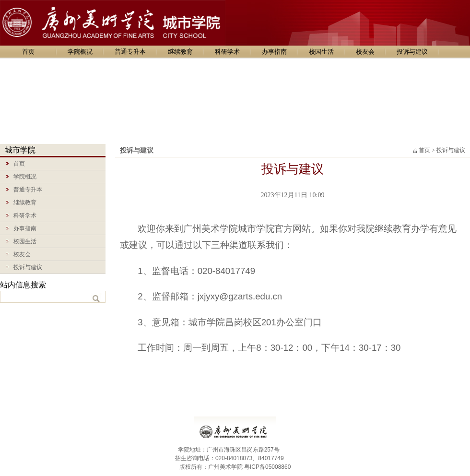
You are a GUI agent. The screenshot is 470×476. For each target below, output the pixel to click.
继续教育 (180, 52)
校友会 (365, 52)
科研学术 (227, 52)
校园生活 (321, 52)
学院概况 (80, 52)
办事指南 (274, 52)
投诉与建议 (412, 52)
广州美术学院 (225, 467)
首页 (28, 52)
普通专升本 (130, 52)
